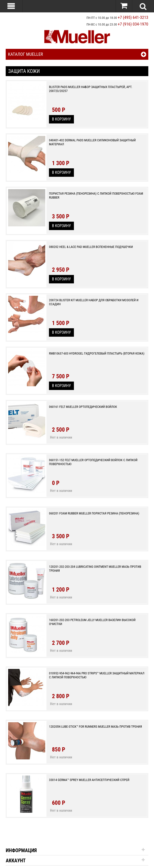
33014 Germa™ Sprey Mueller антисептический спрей (89, 780)
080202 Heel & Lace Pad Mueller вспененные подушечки (91, 247)
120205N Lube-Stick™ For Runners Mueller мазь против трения (95, 727)
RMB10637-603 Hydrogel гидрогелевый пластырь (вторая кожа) (97, 353)
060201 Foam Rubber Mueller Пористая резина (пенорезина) (94, 513)
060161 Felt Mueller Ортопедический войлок (83, 407)
